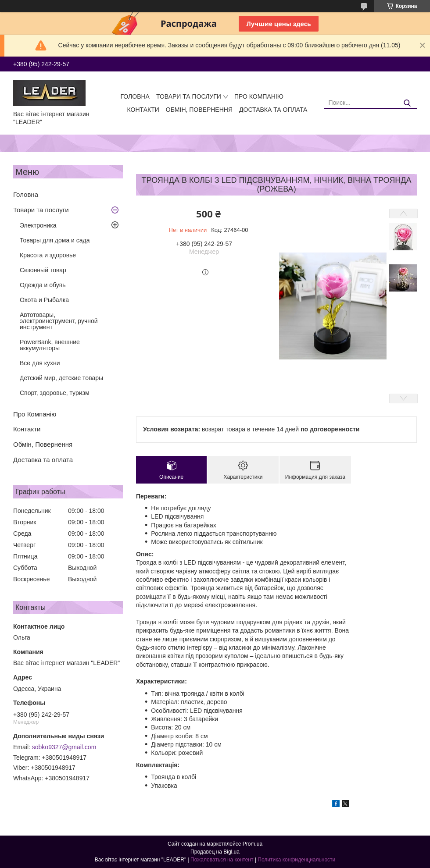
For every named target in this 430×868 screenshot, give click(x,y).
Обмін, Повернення (199, 110)
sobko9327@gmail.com (64, 747)
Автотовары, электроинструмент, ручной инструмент (59, 321)
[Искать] (407, 103)
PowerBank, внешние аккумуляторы (50, 345)
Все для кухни (40, 363)
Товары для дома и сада (55, 240)
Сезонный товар (43, 270)
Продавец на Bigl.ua (215, 852)
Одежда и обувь (43, 285)
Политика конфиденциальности (296, 860)
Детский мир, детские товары (61, 378)
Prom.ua (253, 844)
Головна (135, 96)
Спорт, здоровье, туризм (55, 393)
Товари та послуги (189, 96)
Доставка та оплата (273, 110)
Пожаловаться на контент (222, 860)
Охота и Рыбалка (44, 300)
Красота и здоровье (48, 255)
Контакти (143, 110)
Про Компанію (259, 96)
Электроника (38, 225)
